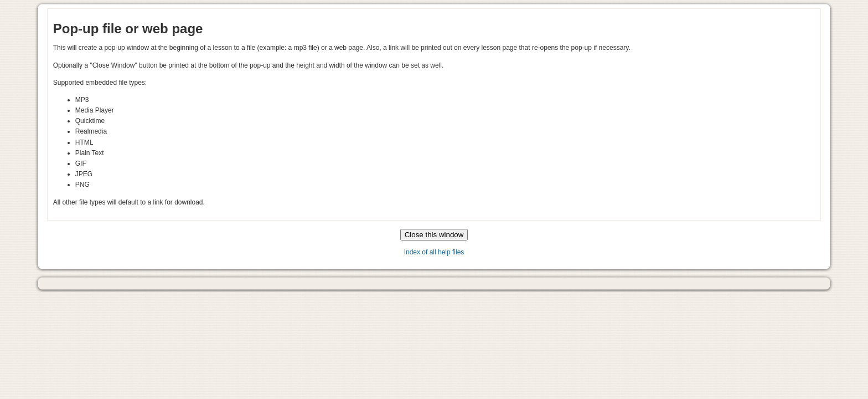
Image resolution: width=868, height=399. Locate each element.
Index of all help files (434, 252)
